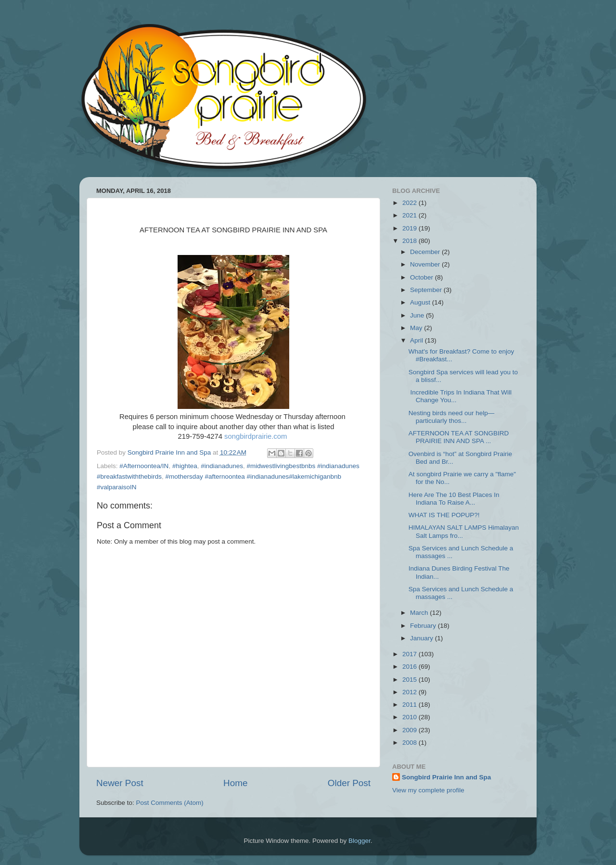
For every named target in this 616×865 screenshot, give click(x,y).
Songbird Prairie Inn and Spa (446, 777)
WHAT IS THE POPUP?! (444, 515)
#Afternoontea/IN (144, 466)
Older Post (349, 783)
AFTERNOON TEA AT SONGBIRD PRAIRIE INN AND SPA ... (459, 437)
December (426, 252)
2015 (411, 680)
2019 (411, 228)
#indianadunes (222, 466)
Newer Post (120, 783)
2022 (411, 203)
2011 (411, 705)
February (424, 626)
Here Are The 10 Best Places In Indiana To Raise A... (454, 499)
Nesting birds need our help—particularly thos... (452, 417)
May (417, 328)
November (426, 264)
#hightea (185, 466)
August (421, 302)
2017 (411, 654)
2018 (411, 241)
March (420, 613)
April (417, 340)
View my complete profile (428, 790)
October (423, 277)
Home (235, 783)
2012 (411, 692)
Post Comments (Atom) (170, 803)
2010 (411, 717)
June (418, 315)
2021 (411, 215)
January (423, 638)
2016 (411, 667)
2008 (411, 743)
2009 (411, 730)
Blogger (359, 841)
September (427, 290)
